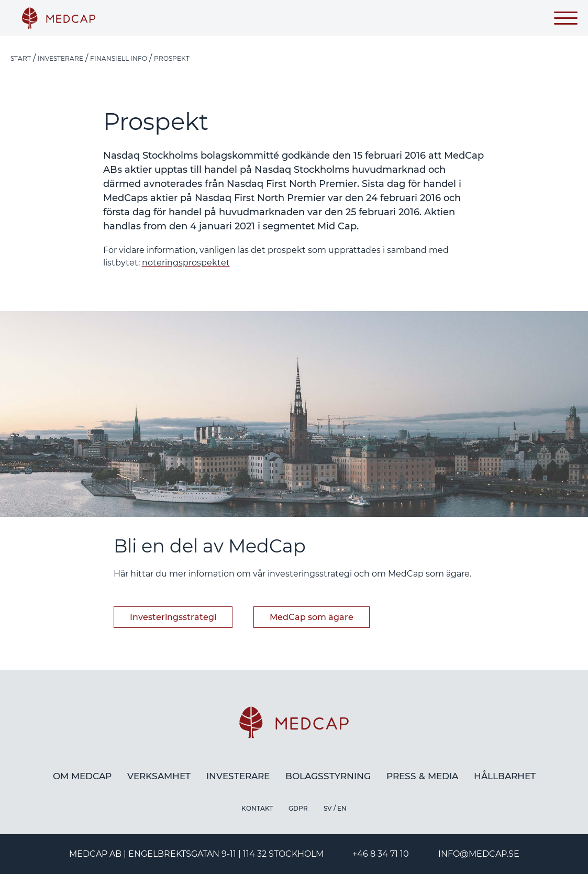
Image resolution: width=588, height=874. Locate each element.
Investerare (60, 58)
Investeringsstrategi (173, 617)
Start (21, 58)
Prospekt (172, 58)
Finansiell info (119, 58)
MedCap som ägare (312, 617)
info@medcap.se (479, 854)
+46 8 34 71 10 (381, 854)
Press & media (422, 776)
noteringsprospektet (186, 263)
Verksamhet (159, 776)
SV (328, 808)
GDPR (298, 808)
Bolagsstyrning (328, 776)
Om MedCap (82, 776)
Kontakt (257, 808)
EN (342, 808)
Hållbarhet (505, 776)
